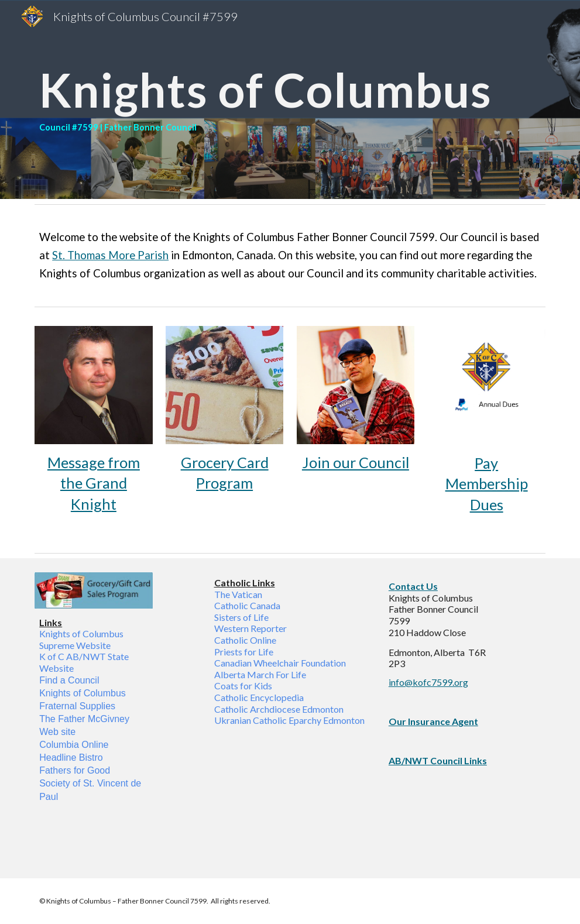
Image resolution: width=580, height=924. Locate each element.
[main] (290, 99)
